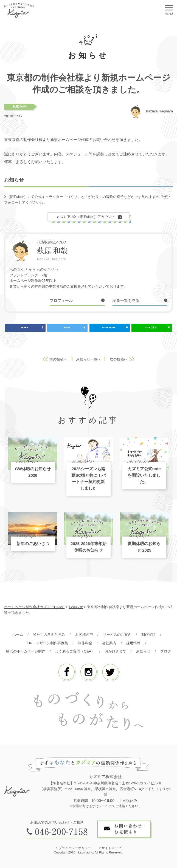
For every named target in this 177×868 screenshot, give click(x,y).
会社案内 (109, 643)
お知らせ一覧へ (88, 359)
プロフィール (61, 300)
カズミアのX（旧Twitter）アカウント (86, 217)
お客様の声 (84, 635)
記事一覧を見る (126, 300)
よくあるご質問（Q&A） (75, 651)
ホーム (18, 635)
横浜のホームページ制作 (26, 651)
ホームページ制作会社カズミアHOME (34, 607)
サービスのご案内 (117, 635)
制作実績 (148, 635)
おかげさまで (116, 651)
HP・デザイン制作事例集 (48, 643)
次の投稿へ (119, 359)
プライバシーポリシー (75, 848)
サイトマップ (111, 848)
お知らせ (19, 107)
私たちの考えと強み (49, 635)
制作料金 (85, 643)
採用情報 (133, 643)
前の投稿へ (58, 359)
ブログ (166, 651)
